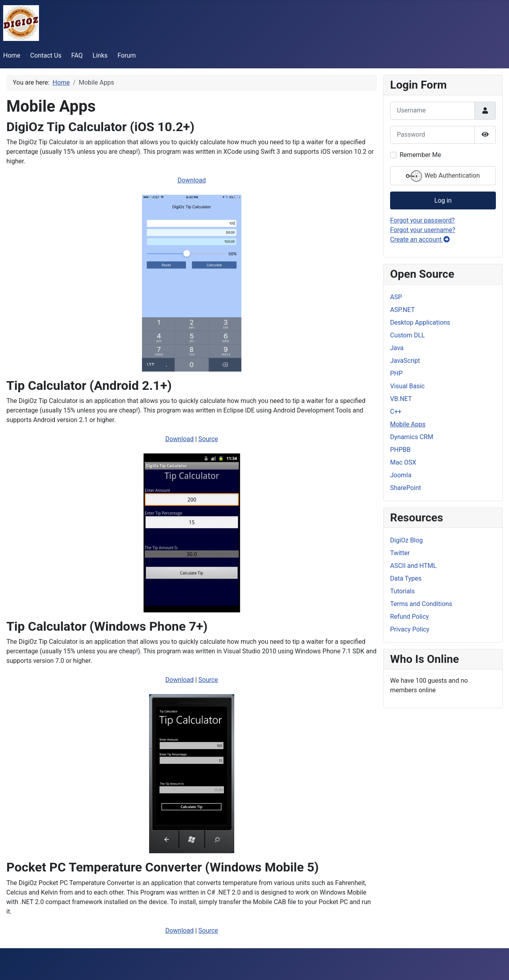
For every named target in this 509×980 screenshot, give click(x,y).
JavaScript (405, 361)
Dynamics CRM (412, 437)
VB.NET (401, 399)
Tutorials (402, 591)
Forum (126, 55)
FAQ (77, 55)
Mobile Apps (408, 424)
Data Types (406, 578)
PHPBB (400, 450)
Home (12, 55)
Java (397, 348)
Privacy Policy (410, 629)
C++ (396, 412)
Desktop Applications (420, 322)
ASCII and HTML (413, 566)
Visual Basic (407, 386)
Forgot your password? (422, 220)
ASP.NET (402, 310)
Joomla (401, 475)
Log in (443, 200)
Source (208, 439)
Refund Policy (409, 617)
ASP (396, 297)
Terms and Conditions (421, 604)
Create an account (420, 239)
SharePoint (406, 488)
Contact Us (46, 55)
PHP (396, 373)
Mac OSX (403, 462)
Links (100, 55)
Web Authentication (443, 176)
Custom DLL (407, 335)
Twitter (400, 553)
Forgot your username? (423, 230)
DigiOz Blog (406, 540)
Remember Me (420, 155)
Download (191, 180)
